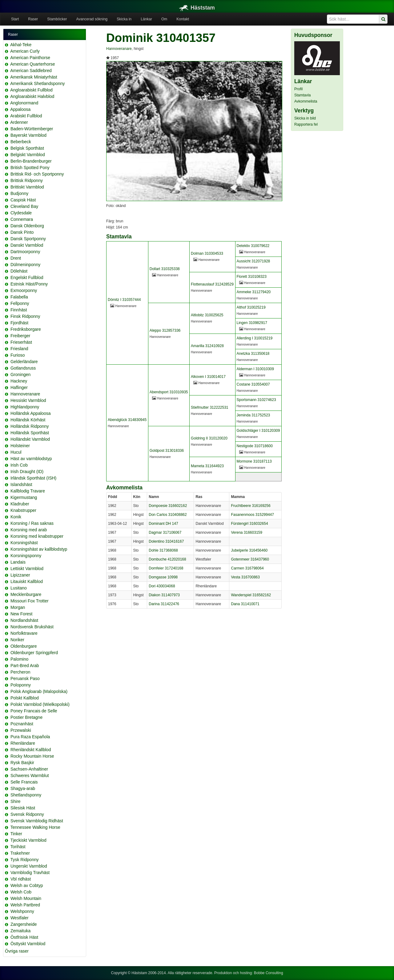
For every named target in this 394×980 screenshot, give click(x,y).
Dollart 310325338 (165, 269)
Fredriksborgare (26, 329)
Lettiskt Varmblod (27, 569)
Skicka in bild (305, 118)
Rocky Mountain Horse (32, 756)
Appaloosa (20, 109)
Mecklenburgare (26, 594)
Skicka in (124, 19)
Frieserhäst (21, 342)
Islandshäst (21, 484)
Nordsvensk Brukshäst (32, 627)
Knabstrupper (23, 510)
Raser (33, 19)
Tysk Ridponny (25, 860)
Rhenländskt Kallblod (31, 750)
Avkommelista (306, 101)
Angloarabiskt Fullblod (31, 90)
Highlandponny (25, 407)
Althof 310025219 (251, 307)
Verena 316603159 (246, 533)
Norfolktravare (24, 633)
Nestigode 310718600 (255, 446)
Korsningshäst (24, 543)
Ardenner (19, 122)
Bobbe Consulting (269, 973)
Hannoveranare (25, 394)
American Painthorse (30, 58)
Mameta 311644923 (207, 466)
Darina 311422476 (164, 604)
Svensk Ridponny (27, 814)
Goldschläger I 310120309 (258, 431)
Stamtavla (302, 95)
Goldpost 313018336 (167, 451)
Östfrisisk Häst (24, 937)
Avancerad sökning (92, 19)
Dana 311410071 (245, 604)
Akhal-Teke (21, 45)
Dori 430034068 (162, 586)
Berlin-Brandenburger (31, 161)
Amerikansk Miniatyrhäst (34, 77)
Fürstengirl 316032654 (249, 524)
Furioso (18, 355)
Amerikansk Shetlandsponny (37, 83)
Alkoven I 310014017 (208, 377)
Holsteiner (20, 446)
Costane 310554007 (253, 384)
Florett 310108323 (252, 277)
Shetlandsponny (26, 795)
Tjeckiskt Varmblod (28, 840)
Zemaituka (20, 931)
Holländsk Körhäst (28, 420)
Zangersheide (24, 924)
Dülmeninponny (25, 265)
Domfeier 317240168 (166, 568)
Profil (298, 89)
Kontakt (183, 19)
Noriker (17, 640)
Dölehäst (19, 271)
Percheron (20, 672)
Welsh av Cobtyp (27, 885)
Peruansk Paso (25, 678)
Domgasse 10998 (163, 577)
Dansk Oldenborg (27, 226)
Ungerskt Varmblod (29, 866)
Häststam (197, 8)
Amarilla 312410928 (207, 346)
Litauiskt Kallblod (27, 581)
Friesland (19, 349)
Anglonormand (24, 103)
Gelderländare (24, 362)
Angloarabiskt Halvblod (32, 96)
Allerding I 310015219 (255, 338)
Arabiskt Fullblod (26, 116)
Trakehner (20, 853)
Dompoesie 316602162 (168, 506)
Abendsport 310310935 (169, 392)
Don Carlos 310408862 (168, 515)
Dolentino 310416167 (166, 541)
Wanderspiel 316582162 (251, 595)
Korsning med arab (29, 530)
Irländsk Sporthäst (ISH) (33, 478)
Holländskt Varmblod (30, 439)
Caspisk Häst (23, 200)
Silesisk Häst (23, 808)
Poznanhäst (22, 724)
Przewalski (21, 730)
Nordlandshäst (24, 620)
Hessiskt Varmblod (28, 400)
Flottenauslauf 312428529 (212, 284)
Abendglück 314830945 (127, 420)
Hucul (16, 452)
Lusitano (19, 588)
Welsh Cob (21, 892)
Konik (16, 517)
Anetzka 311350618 (253, 354)
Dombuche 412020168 (167, 559)
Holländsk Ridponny (30, 426)
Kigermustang (24, 497)
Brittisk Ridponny (27, 180)
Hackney (19, 381)
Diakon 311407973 (164, 595)
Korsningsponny (26, 556)
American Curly (25, 51)
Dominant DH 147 (163, 524)
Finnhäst (19, 310)
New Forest (22, 614)
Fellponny (20, 303)
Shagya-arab (23, 788)
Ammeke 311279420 (254, 292)
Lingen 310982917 (252, 323)
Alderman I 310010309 (255, 369)
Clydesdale (21, 213)
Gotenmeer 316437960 (250, 559)
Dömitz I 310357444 (124, 300)
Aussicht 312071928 (253, 261)
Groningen (20, 375)
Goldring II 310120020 (209, 438)
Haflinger (19, 387)
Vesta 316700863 (245, 577)
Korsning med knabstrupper (37, 536)
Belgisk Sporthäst (27, 148)
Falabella (19, 297)
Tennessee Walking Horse (35, 827)
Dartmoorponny (25, 252)
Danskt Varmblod (27, 245)
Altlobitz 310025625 (207, 315)
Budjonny (19, 193)
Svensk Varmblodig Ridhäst (37, 821)
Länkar (146, 19)
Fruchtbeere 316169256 (251, 506)
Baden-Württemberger (32, 129)
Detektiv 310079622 (253, 246)
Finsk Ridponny (25, 316)
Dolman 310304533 (207, 253)
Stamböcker (57, 19)
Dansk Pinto (22, 232)
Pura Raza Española (30, 737)
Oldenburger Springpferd (34, 653)
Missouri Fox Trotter (30, 601)
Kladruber (20, 504)
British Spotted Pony (30, 168)
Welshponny (22, 911)
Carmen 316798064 (247, 568)
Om (164, 19)
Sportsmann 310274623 (256, 400)
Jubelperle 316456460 (249, 550)
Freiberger (20, 336)
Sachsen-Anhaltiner (29, 769)
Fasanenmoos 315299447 (252, 515)
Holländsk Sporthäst (30, 433)
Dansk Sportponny (28, 239)
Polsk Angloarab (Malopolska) (39, 691)
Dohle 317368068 (163, 550)
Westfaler (20, 918)
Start (15, 19)
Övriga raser (17, 951)
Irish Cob (19, 465)
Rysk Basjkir (22, 763)
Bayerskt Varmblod (28, 135)
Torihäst (18, 847)
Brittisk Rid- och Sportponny (37, 174)
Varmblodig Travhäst (30, 873)
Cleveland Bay (24, 206)
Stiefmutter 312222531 (209, 407)
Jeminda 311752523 (253, 415)
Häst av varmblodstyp (31, 459)
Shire (16, 801)
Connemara (22, 219)
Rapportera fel (306, 124)
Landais (18, 562)
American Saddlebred (31, 71)
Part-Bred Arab (25, 666)
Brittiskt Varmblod (27, 187)
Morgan (18, 607)
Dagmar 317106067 (165, 533)
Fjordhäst (19, 323)
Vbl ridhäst (21, 879)
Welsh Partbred (25, 905)
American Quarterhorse (33, 64)
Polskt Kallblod (25, 698)
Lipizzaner (20, 575)
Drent (16, 258)
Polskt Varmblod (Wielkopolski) (40, 704)
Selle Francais (24, 782)
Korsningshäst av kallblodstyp (39, 549)
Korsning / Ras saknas (32, 523)
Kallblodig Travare (28, 491)
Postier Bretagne (26, 717)
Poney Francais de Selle (34, 711)
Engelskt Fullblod (27, 277)
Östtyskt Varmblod (28, 944)
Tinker (16, 834)
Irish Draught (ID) (27, 472)
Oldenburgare (24, 646)
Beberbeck (21, 142)
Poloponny (21, 685)
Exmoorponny (24, 290)
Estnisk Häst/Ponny (29, 284)
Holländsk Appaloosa (31, 413)
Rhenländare (23, 743)
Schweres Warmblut (30, 775)
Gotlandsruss (23, 368)
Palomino (19, 659)
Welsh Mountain (26, 898)
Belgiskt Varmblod (28, 155)
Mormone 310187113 (254, 461)
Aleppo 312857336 (165, 330)
